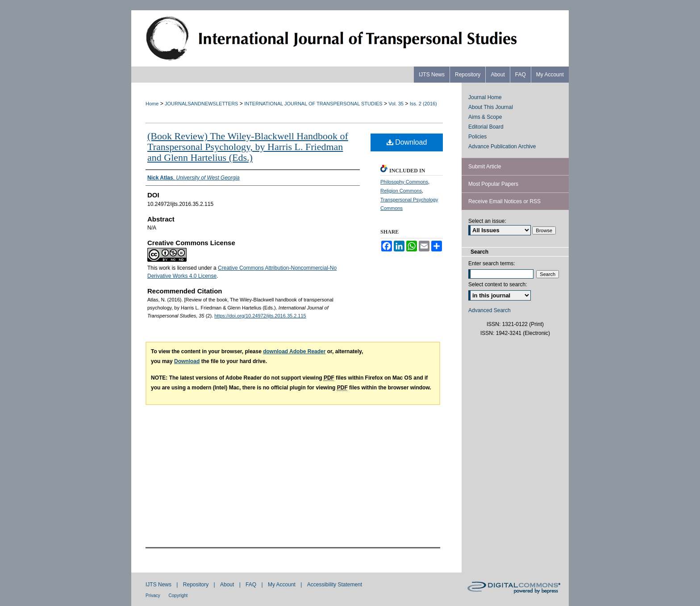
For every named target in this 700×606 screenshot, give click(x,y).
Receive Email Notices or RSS (504, 201)
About (228, 585)
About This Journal (491, 107)
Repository (197, 585)
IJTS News (159, 585)
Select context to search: (498, 284)
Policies (477, 137)
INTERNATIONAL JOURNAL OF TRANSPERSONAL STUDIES (313, 104)
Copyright (178, 596)
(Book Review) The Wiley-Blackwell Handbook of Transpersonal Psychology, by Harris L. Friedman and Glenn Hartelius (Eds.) (248, 147)
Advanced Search (490, 310)
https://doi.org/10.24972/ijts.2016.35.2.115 (260, 316)
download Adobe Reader (294, 351)
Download (407, 142)
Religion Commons (401, 191)
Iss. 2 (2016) (423, 104)
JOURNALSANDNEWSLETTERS (201, 104)
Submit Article (485, 167)
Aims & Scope (485, 117)
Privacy (154, 596)
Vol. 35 (396, 104)
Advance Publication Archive (502, 146)
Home (152, 104)
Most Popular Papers (493, 184)
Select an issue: (487, 221)
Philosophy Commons (404, 182)
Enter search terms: (492, 263)
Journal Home (485, 97)
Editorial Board (486, 127)
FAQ (252, 585)
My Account (282, 585)
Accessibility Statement (335, 585)
